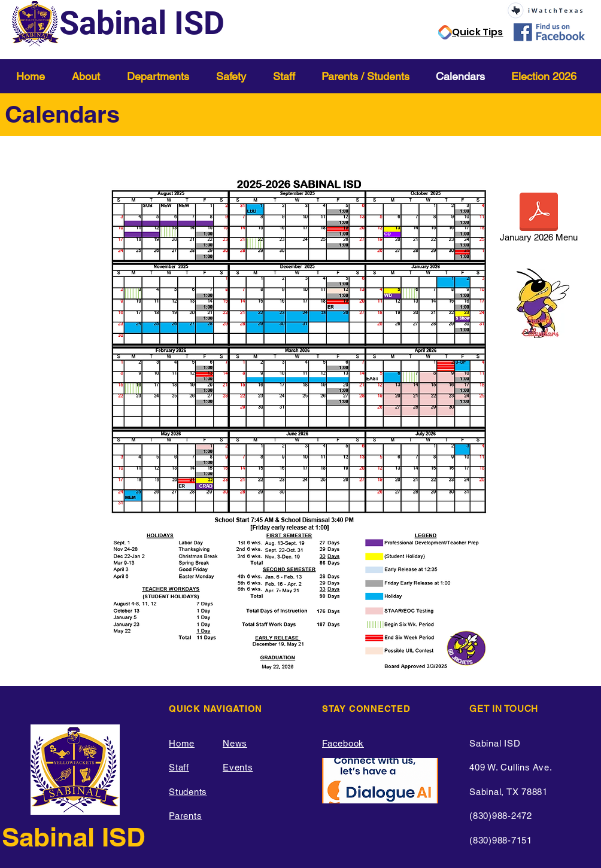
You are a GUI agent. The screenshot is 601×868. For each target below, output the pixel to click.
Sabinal (52, 837)
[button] (90, 76)
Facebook (343, 743)
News (235, 743)
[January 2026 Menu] (539, 220)
